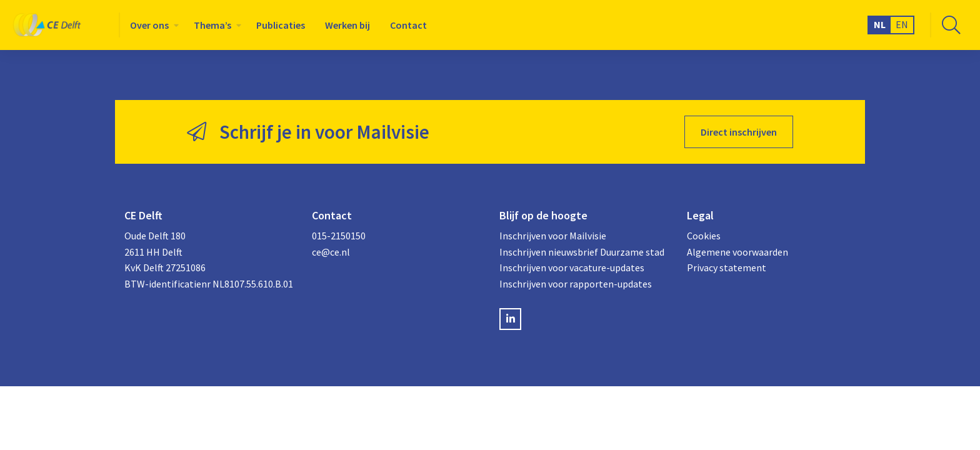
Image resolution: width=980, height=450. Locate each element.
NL (880, 24)
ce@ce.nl (331, 252)
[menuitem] (152, 25)
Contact (408, 25)
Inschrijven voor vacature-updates (572, 267)
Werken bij (347, 25)
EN (902, 24)
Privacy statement (727, 267)
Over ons (149, 25)
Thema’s (212, 25)
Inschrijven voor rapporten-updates (576, 284)
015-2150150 (339, 236)
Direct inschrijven (739, 132)
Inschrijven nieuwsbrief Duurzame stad (582, 252)
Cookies (704, 236)
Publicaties (281, 25)
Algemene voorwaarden (737, 252)
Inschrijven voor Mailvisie (553, 236)
